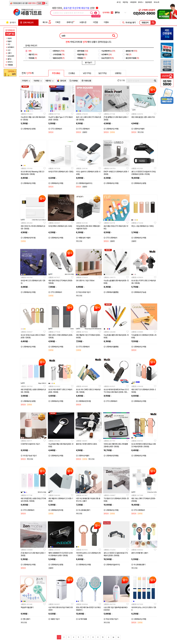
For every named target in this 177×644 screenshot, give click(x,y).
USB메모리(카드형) (28, 238)
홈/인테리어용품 (132, 58)
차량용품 (33, 58)
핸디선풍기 (25, 619)
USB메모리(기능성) (139, 292)
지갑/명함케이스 (108, 51)
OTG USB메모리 (55, 129)
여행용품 (81, 58)
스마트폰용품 (59, 54)
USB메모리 (58, 51)
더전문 (96, 22)
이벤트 (106, 22)
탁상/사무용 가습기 (83, 292)
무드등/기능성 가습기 (29, 456)
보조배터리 (106, 54)
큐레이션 (70, 22)
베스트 (47, 22)
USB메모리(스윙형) (28, 129)
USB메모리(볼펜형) (111, 292)
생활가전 (33, 54)
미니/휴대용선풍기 (83, 510)
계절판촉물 (82, 54)
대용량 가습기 (54, 619)
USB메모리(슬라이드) (84, 183)
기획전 (58, 22)
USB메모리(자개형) (111, 456)
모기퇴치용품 (81, 619)
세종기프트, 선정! (75, 8)
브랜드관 (83, 22)
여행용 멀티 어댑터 (83, 238)
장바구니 (141, 2)
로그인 (119, 2)
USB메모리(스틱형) (111, 129)
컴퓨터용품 (82, 51)
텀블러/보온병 (59, 58)
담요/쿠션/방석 (108, 58)
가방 (128, 54)
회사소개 (156, 2)
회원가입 (125, 2)
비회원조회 (133, 2)
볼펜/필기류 (131, 51)
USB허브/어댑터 (138, 129)
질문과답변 (148, 2)
